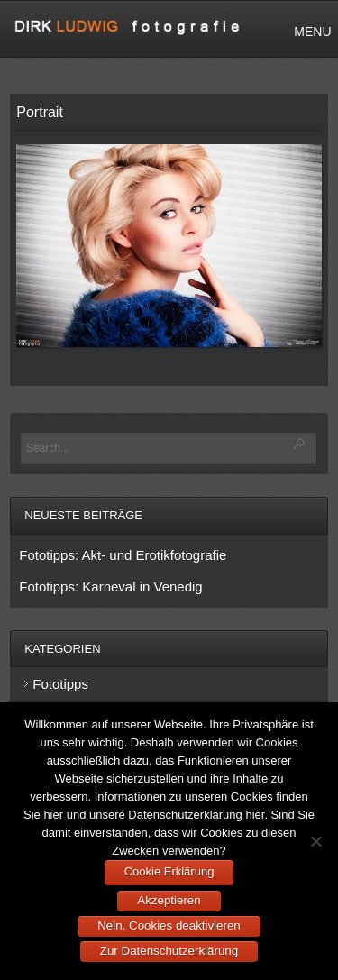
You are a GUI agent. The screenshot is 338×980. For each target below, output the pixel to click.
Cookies (252, 797)
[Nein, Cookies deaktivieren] (315, 841)
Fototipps (60, 684)
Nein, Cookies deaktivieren (169, 925)
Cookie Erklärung (169, 871)
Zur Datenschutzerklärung (169, 951)
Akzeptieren (169, 900)
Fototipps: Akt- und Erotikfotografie (123, 555)
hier (53, 815)
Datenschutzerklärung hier (196, 815)
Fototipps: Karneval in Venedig (110, 586)
